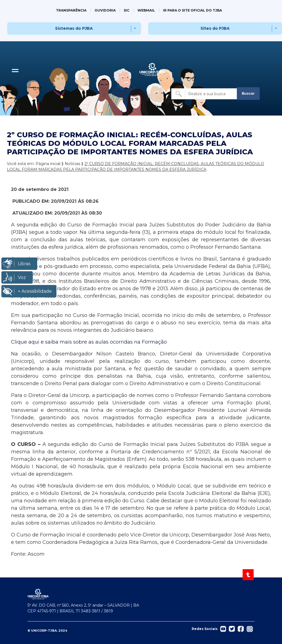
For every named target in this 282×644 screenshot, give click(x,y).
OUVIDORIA (105, 10)
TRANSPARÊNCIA (71, 10)
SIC (127, 10)
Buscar (248, 93)
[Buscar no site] (205, 94)
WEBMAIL (146, 10)
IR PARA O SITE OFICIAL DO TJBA (192, 10)
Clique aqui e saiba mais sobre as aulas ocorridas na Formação (89, 342)
